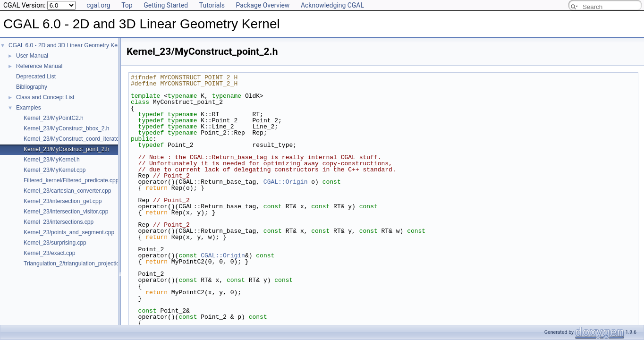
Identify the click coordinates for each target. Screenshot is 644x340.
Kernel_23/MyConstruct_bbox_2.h (66, 128)
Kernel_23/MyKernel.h (52, 160)
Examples (29, 108)
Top (127, 5)
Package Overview (263, 5)
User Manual (32, 56)
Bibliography (32, 87)
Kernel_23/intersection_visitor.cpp (66, 212)
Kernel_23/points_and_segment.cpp (69, 232)
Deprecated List (36, 76)
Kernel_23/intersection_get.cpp (63, 201)
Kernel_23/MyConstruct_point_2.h (66, 149)
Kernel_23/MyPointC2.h (54, 118)
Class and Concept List (45, 97)
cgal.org (98, 5)
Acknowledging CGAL (332, 5)
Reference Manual (39, 66)
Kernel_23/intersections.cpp (59, 222)
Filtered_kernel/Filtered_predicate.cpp (71, 180)
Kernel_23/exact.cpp (49, 253)
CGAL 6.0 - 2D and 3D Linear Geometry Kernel (68, 45)
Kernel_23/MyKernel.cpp (55, 170)
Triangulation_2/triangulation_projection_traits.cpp (86, 263)
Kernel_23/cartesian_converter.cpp (67, 191)
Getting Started (166, 5)
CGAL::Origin (286, 182)
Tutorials (212, 5)
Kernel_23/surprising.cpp (55, 243)
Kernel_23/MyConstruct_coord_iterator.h (74, 139)
